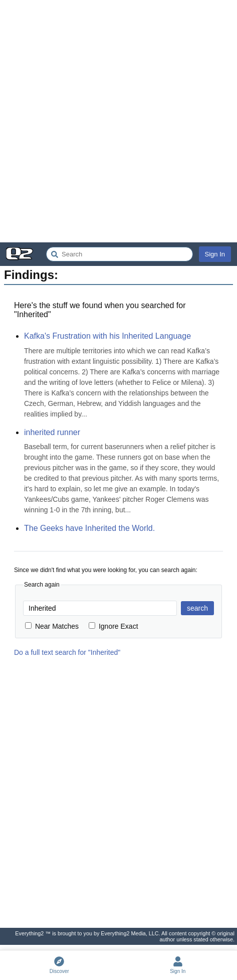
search (197, 608)
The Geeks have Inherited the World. (89, 528)
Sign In (215, 254)
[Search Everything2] (120, 254)
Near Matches (52, 626)
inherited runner (52, 432)
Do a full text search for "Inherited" (67, 652)
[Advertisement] (118, 121)
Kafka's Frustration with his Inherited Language (107, 336)
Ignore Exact (113, 626)
